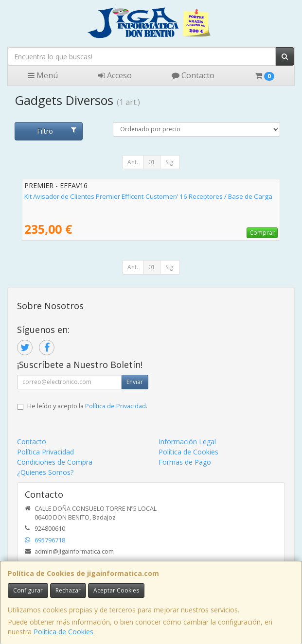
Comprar (262, 233)
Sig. (170, 162)
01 (152, 162)
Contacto (193, 75)
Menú (43, 75)
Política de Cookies (63, 632)
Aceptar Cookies (116, 590)
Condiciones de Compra (55, 462)
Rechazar (68, 590)
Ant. (133, 162)
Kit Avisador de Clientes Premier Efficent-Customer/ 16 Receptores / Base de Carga (148, 196)
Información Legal (187, 442)
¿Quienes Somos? (45, 472)
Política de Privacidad (115, 406)
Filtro (57, 131)
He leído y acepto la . (87, 406)
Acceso (115, 75)
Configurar (28, 590)
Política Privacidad (45, 452)
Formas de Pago (185, 462)
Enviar (135, 382)
